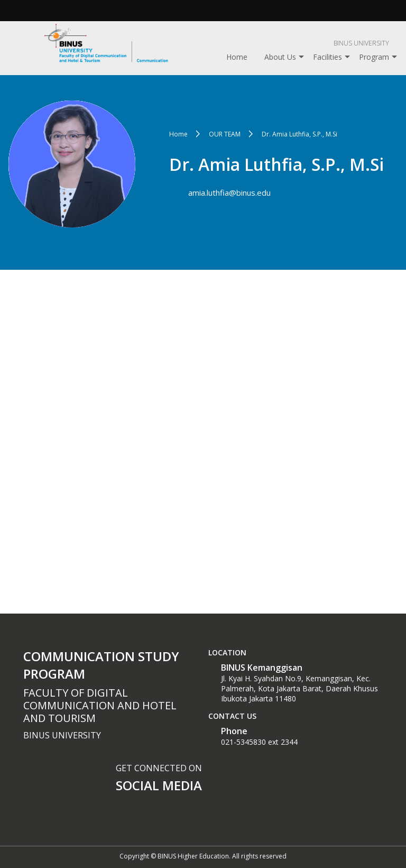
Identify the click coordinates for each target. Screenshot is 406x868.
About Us (280, 57)
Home (237, 57)
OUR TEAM (225, 134)
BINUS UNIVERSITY (361, 43)
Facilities (327, 57)
